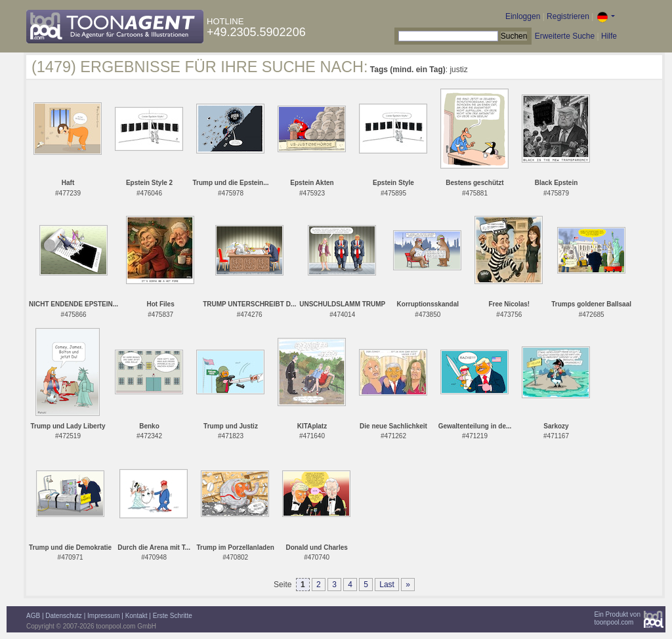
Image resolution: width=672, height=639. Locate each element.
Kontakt (136, 616)
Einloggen (523, 16)
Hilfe (609, 36)
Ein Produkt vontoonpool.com (617, 618)
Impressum (103, 616)
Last (387, 585)
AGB (33, 616)
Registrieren (568, 16)
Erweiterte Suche (565, 36)
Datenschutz (64, 616)
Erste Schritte (173, 616)
